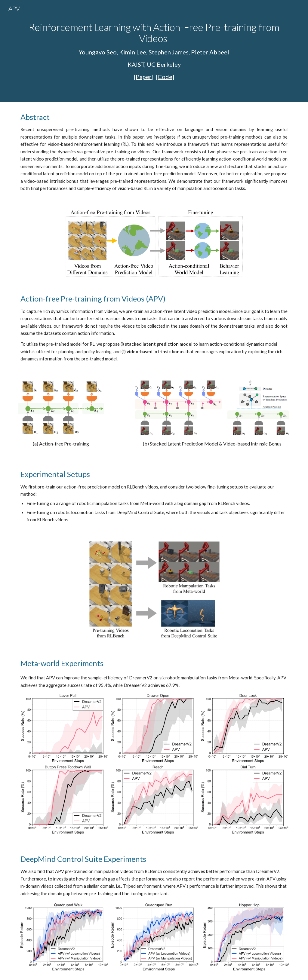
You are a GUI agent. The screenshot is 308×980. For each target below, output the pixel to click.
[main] (154, 51)
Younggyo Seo (98, 52)
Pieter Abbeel (210, 52)
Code (165, 77)
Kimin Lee (133, 52)
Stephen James (169, 52)
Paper (144, 77)
